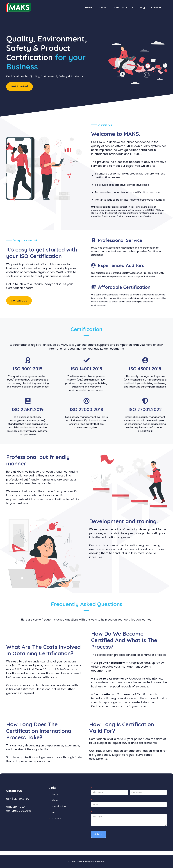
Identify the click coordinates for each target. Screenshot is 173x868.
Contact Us (19, 301)
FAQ (142, 7)
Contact (157, 7)
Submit (99, 834)
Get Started (19, 86)
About (103, 7)
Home (89, 7)
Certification (124, 7)
